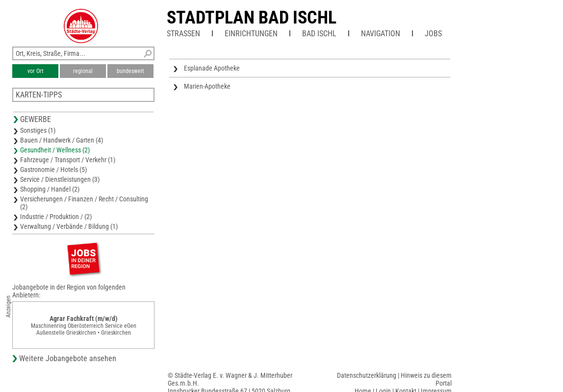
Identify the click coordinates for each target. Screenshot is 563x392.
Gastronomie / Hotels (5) (53, 170)
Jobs (433, 34)
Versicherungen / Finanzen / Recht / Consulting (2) (84, 203)
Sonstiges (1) (38, 130)
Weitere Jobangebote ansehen (68, 358)
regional (83, 71)
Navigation (381, 34)
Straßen (183, 34)
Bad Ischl (319, 34)
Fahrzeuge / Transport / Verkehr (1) (68, 160)
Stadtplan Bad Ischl (252, 18)
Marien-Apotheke (207, 86)
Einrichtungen (251, 34)
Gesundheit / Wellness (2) (55, 150)
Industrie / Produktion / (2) (56, 217)
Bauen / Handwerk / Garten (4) (62, 140)
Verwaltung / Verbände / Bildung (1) (69, 226)
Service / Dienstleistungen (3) (60, 179)
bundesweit (130, 71)
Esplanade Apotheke (212, 68)
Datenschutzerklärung (367, 375)
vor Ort (36, 71)
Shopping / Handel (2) (50, 189)
